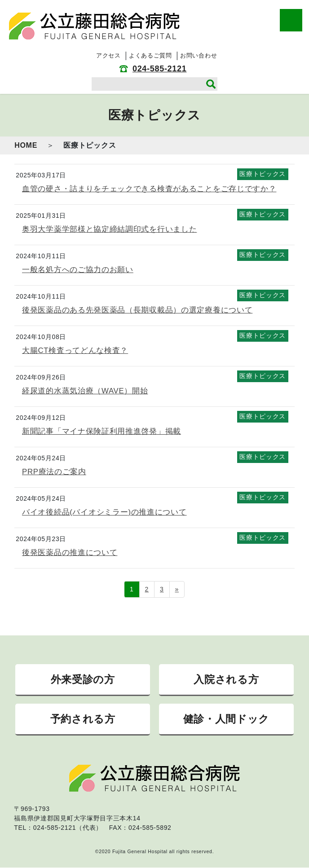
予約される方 (83, 719)
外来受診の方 (83, 679)
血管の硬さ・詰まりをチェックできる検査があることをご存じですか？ (149, 189)
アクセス (108, 55)
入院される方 (226, 679)
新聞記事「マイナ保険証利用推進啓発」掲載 (102, 431)
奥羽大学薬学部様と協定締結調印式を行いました (109, 229)
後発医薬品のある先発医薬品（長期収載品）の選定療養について (137, 310)
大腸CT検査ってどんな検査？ (75, 350)
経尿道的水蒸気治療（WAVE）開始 (85, 391)
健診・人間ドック (227, 719)
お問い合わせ (199, 55)
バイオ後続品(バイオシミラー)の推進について (104, 512)
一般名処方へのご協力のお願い (78, 270)
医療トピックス (263, 174)
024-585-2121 (160, 69)
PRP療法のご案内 (54, 472)
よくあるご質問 (150, 55)
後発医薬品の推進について (70, 553)
